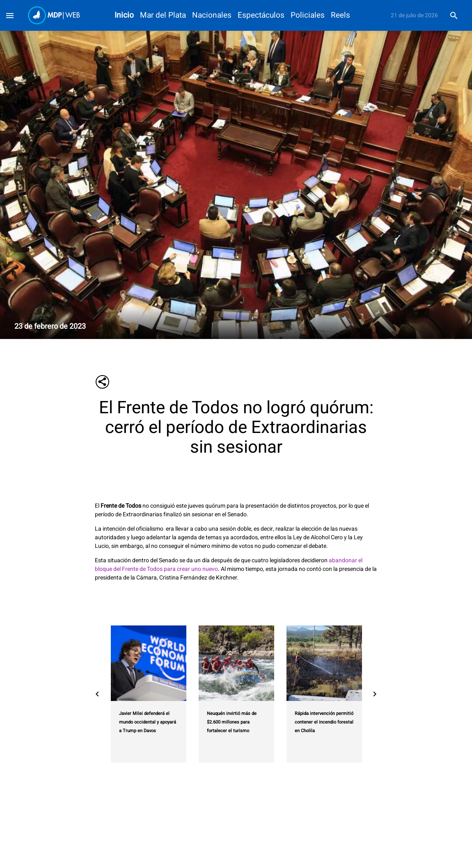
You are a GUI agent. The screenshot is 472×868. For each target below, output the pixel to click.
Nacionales (212, 15)
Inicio (124, 15)
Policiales (308, 15)
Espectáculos (261, 15)
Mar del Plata (163, 15)
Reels (340, 15)
